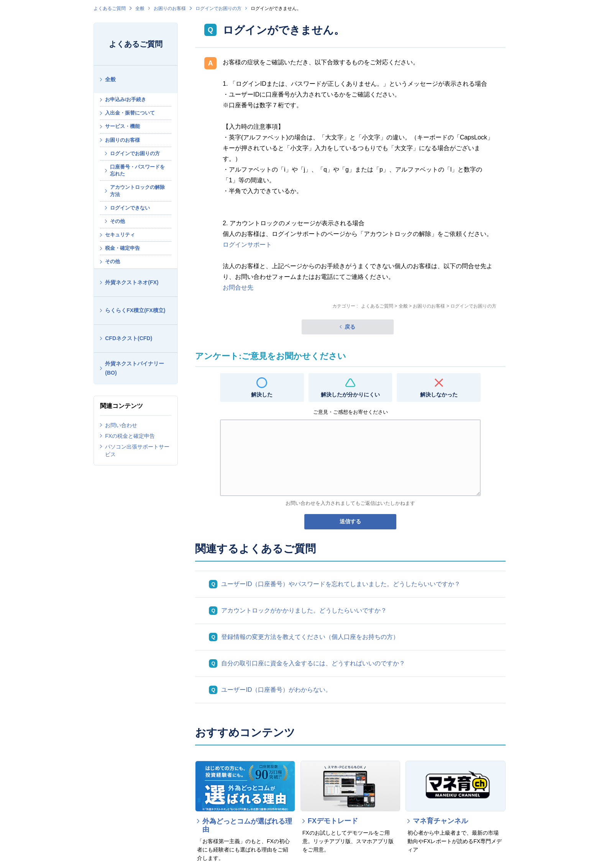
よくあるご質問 (110, 8)
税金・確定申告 (122, 248)
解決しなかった (439, 395)
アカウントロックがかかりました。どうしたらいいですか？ (304, 610)
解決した (262, 395)
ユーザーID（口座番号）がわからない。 (276, 690)
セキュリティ (120, 235)
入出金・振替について (130, 113)
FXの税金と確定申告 (130, 436)
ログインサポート (247, 245)
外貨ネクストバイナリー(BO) (135, 368)
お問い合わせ (121, 425)
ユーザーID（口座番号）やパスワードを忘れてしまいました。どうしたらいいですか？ (341, 584)
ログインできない (130, 208)
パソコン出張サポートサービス (137, 450)
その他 (117, 221)
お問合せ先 (238, 287)
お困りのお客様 (170, 8)
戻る (350, 327)
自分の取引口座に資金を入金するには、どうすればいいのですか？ (313, 663)
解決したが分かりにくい (350, 395)
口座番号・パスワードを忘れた (137, 170)
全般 (140, 8)
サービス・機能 (122, 126)
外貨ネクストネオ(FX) (132, 282)
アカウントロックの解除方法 (137, 191)
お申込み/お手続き (126, 99)
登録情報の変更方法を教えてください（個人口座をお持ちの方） (310, 637)
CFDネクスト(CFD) (129, 338)
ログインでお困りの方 (218, 8)
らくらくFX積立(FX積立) (135, 310)
